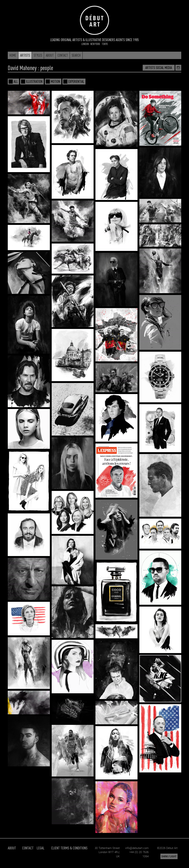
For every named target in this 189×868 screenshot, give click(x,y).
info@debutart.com (137, 848)
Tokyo (105, 44)
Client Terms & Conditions (69, 848)
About (12, 848)
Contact (28, 848)
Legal (41, 848)
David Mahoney (22, 68)
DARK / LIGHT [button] (169, 856)
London (85, 44)
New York (95, 44)
